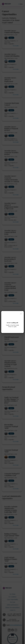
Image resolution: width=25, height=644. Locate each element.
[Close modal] (21, 314)
